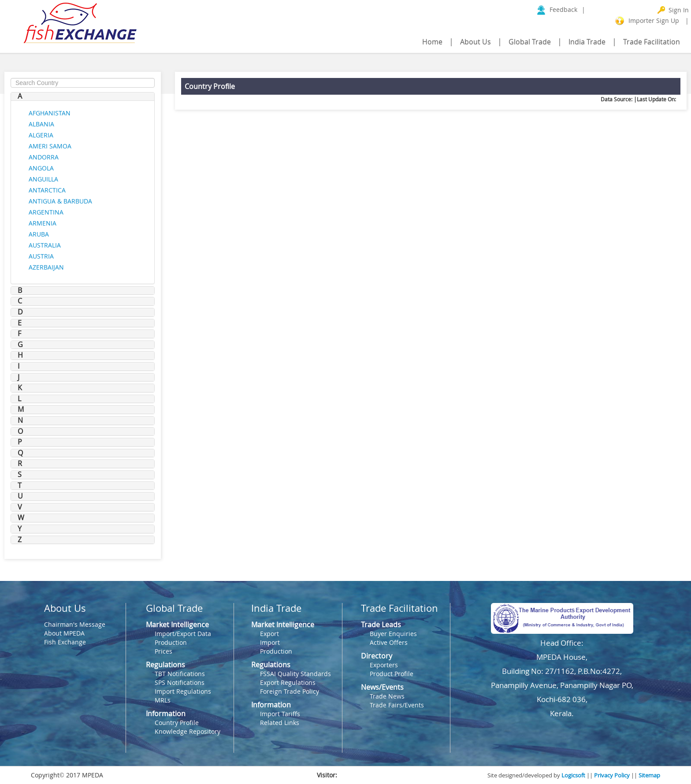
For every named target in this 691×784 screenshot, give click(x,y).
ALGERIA (41, 135)
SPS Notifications (180, 682)
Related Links (280, 723)
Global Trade (530, 42)
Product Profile (392, 674)
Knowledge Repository (188, 731)
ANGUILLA (43, 179)
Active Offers (389, 642)
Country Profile (177, 723)
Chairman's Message (75, 624)
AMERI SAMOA (50, 146)
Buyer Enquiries (393, 634)
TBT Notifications (180, 674)
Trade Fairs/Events (397, 705)
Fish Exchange (65, 642)
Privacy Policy (612, 775)
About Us (476, 42)
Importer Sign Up (654, 20)
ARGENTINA (46, 212)
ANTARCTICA (47, 190)
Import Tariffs (280, 714)
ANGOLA (41, 168)
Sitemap (649, 775)
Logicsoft (573, 775)
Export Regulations (288, 682)
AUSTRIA (41, 256)
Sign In (679, 10)
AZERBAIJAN (46, 267)
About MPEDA (64, 633)
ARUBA (39, 234)
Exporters (384, 665)
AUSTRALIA (45, 245)
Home (432, 42)
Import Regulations (183, 691)
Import (270, 642)
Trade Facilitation (652, 42)
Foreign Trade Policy (290, 691)
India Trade (587, 42)
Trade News (387, 696)
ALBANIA (41, 124)
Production (171, 642)
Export (269, 634)
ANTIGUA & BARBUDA (60, 201)
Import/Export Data (183, 634)
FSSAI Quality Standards (295, 674)
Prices (163, 651)
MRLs (163, 700)
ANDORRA (44, 157)
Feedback (564, 9)
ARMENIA (43, 223)
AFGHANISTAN (50, 113)
